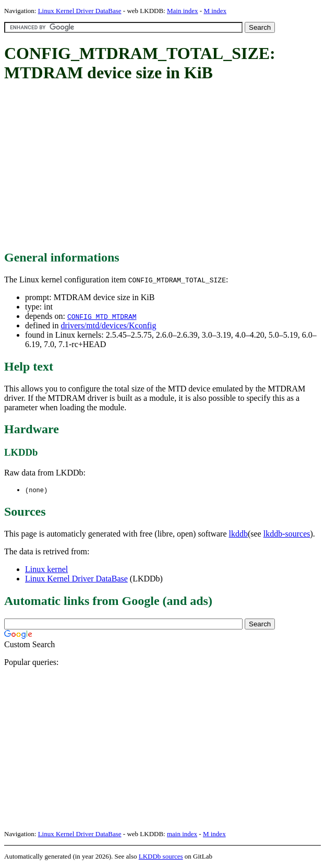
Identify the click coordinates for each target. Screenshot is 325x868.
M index (215, 11)
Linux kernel (46, 570)
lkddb (238, 534)
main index (182, 834)
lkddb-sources (287, 534)
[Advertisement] (165, 167)
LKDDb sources (161, 857)
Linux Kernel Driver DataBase (80, 11)
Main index (183, 11)
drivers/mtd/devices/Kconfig (108, 325)
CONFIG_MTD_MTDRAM (102, 316)
